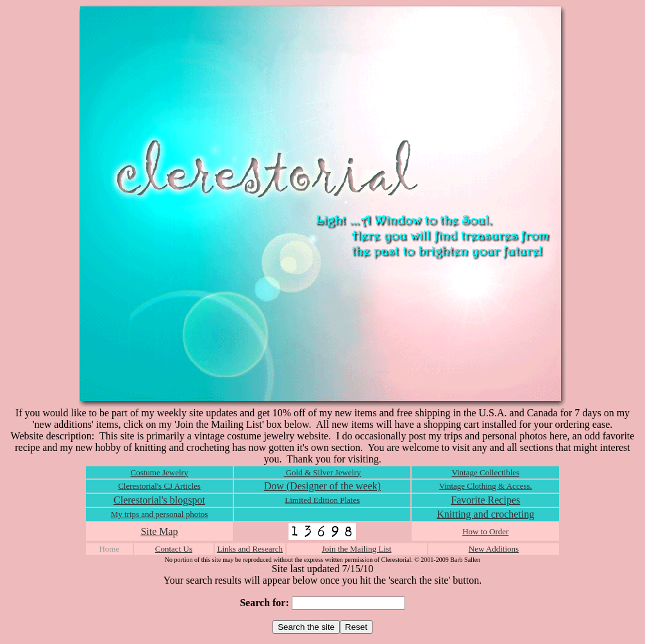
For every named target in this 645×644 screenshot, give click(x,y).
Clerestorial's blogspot (159, 500)
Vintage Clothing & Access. (486, 486)
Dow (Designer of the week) (322, 486)
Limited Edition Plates (322, 500)
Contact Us (174, 549)
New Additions (494, 549)
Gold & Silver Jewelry (322, 472)
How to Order (485, 531)
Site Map (159, 531)
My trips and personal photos (160, 514)
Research (267, 549)
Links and (234, 549)
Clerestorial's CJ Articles (159, 486)
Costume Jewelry (160, 472)
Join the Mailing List (357, 549)
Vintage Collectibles (485, 472)
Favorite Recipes (485, 500)
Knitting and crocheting (485, 514)
